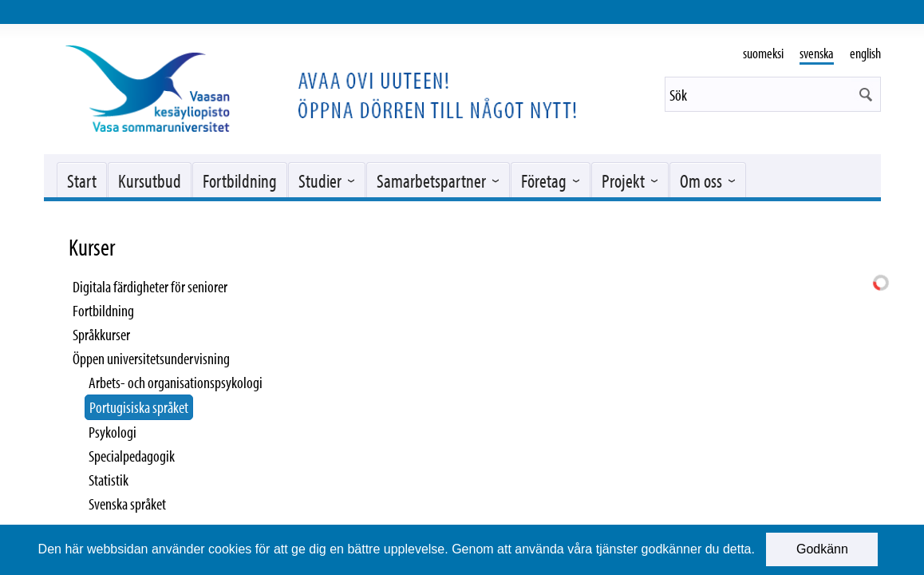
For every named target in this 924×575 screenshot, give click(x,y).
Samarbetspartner (431, 180)
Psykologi (113, 432)
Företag (544, 180)
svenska (817, 53)
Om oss (701, 180)
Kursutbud (150, 180)
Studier (320, 180)
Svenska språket (127, 504)
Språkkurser (101, 334)
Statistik (109, 480)
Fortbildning (240, 180)
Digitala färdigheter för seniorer (150, 286)
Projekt (623, 180)
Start (82, 180)
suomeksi (763, 53)
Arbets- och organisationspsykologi (176, 382)
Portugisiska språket (139, 407)
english (865, 53)
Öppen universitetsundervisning (151, 358)
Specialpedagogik (132, 456)
